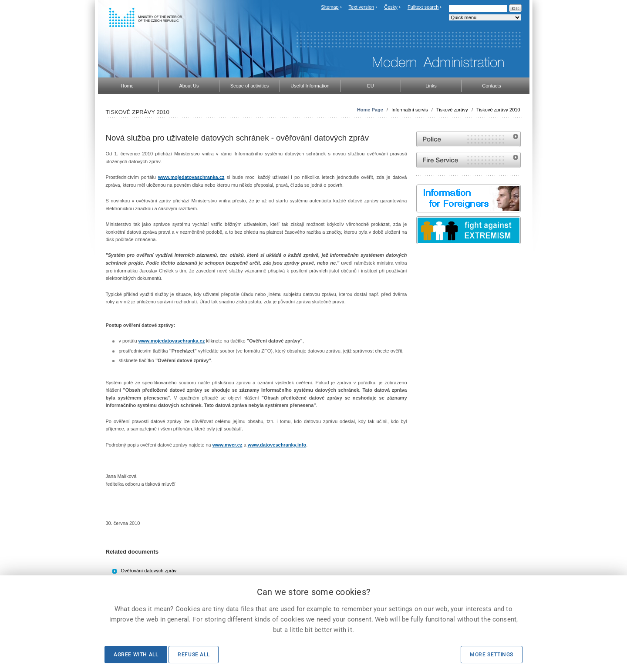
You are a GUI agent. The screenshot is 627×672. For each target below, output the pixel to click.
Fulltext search (423, 7)
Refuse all (194, 655)
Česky (391, 7)
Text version (362, 7)
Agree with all (136, 655)
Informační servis (410, 110)
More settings (492, 655)
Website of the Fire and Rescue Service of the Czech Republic (469, 160)
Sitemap (330, 7)
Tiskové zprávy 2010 (498, 110)
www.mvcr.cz (228, 445)
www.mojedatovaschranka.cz (191, 177)
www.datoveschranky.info (277, 445)
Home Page (370, 110)
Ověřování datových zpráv (149, 571)
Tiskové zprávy (452, 110)
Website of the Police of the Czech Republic (469, 139)
